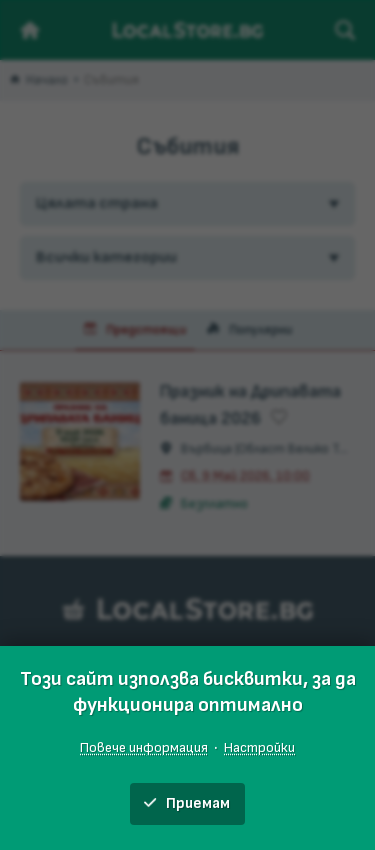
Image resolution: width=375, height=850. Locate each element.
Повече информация (144, 747)
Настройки (259, 747)
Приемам (187, 803)
